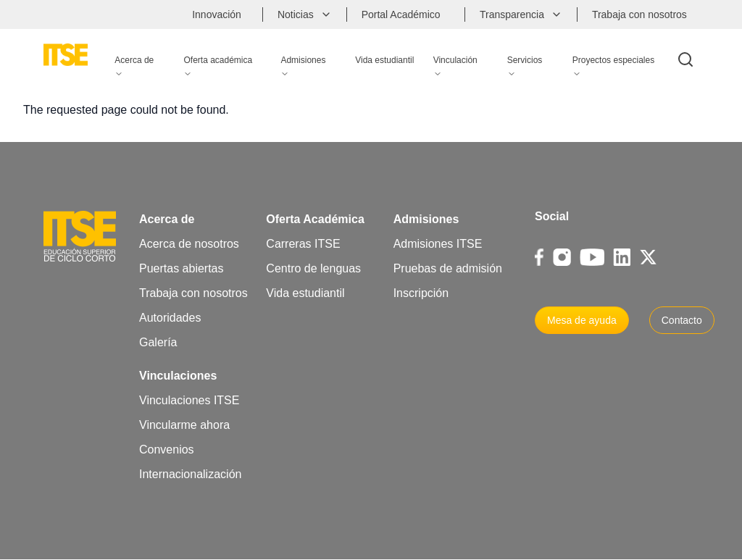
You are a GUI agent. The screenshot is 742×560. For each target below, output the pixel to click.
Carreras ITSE (303, 244)
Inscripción (421, 293)
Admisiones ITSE (438, 244)
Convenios (167, 450)
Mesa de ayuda (582, 320)
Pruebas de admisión (448, 268)
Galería (158, 342)
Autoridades (170, 318)
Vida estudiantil (305, 293)
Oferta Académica (315, 219)
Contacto (682, 320)
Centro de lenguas (313, 268)
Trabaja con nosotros (193, 293)
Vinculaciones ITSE (189, 400)
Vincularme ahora (184, 425)
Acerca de (167, 219)
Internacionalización (190, 474)
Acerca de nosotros (189, 244)
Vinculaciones (178, 376)
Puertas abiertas (182, 268)
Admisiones (426, 219)
